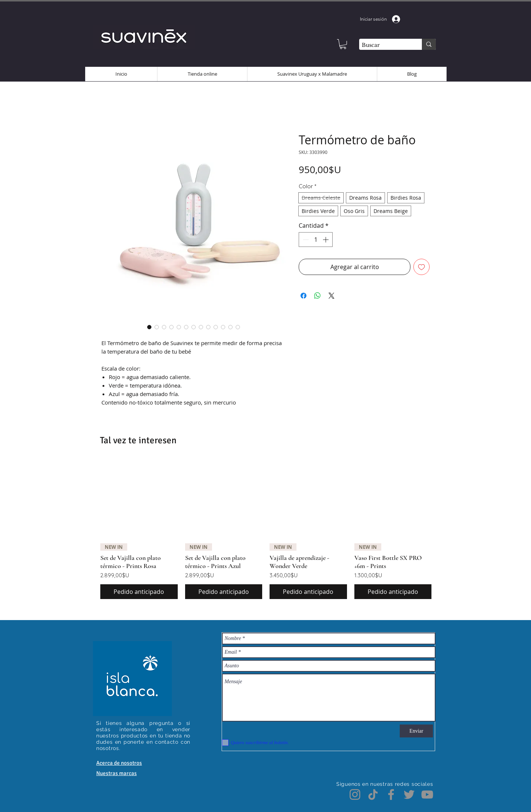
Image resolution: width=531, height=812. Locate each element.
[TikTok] (373, 794)
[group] (266, 530)
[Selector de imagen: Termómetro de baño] (149, 327)
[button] (343, 44)
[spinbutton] (316, 240)
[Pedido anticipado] (139, 592)
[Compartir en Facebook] (303, 296)
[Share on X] (332, 296)
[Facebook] (391, 794)
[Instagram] (355, 794)
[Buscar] (384, 45)
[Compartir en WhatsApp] (317, 296)
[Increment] (326, 240)
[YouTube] (427, 794)
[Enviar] (416, 731)
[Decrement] (305, 240)
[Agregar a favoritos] (421, 267)
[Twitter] (409, 794)
